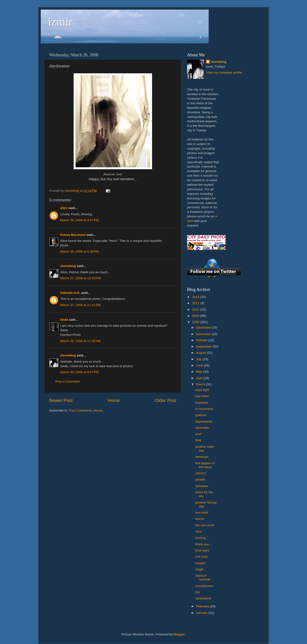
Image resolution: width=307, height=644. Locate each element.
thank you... (204, 544)
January (202, 613)
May (199, 372)
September (204, 346)
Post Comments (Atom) (86, 410)
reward (200, 563)
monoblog (68, 266)
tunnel (200, 519)
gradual (201, 415)
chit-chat (201, 557)
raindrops (202, 457)
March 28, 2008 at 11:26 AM (80, 341)
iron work (202, 513)
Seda (64, 320)
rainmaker (202, 428)
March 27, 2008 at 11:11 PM (80, 305)
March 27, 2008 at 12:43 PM (80, 278)
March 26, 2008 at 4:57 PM (80, 220)
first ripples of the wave (205, 465)
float (198, 440)
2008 (196, 322)
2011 (196, 303)
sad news (202, 396)
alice (64, 208)
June (200, 365)
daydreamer (204, 421)
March (201, 384)
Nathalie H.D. (70, 293)
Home (114, 400)
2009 (196, 316)
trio (198, 592)
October (202, 340)
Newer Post (61, 400)
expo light (202, 390)
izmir (60, 21)
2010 (196, 310)
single (199, 569)
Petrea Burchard (73, 235)
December (204, 328)
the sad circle (205, 525)
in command (204, 409)
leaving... (202, 538)
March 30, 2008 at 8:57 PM (80, 372)
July (199, 359)
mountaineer (204, 586)
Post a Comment (68, 381)
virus (199, 531)
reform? (201, 473)
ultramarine (203, 598)
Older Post (166, 400)
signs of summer (203, 577)
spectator (202, 486)
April (200, 378)
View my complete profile (224, 73)
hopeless (202, 403)
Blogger (179, 634)
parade (200, 479)
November (204, 334)
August (201, 353)
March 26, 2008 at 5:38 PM (80, 252)
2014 (196, 297)
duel (198, 434)
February (203, 606)
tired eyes (202, 550)
